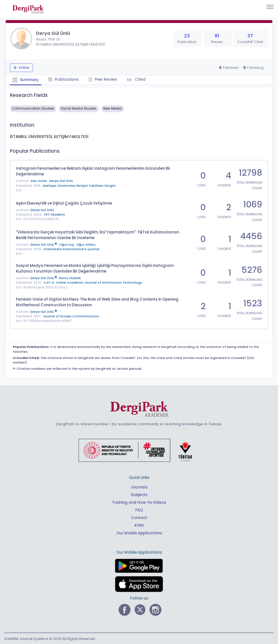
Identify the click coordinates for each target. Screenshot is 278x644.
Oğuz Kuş (67, 244)
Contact (139, 517)
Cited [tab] (141, 79)
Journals (139, 487)
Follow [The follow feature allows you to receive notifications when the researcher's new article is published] (24, 68)
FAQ (139, 510)
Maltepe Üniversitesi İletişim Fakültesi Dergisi (79, 185)
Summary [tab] (26, 80)
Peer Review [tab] (103, 79)
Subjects (139, 494)
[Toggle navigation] (270, 7)
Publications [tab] (64, 79)
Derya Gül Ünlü (61, 181)
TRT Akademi (54, 214)
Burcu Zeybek (70, 278)
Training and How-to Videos (139, 502)
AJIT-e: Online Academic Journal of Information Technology (93, 282)
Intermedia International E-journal (71, 249)
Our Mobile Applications (139, 533)
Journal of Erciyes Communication (71, 316)
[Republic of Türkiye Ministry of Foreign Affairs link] (139, 449)
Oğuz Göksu (86, 244)
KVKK (139, 525)
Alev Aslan (39, 181)
